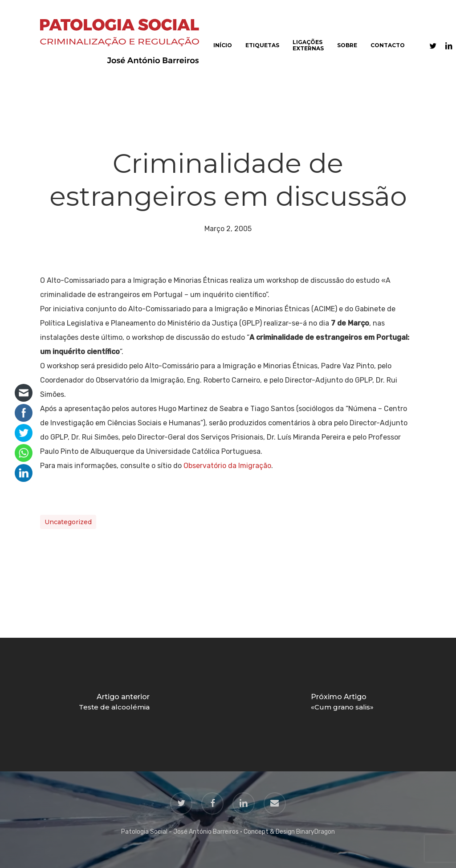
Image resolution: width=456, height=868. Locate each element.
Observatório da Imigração (227, 466)
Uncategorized (68, 522)
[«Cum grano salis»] (342, 705)
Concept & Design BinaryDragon (289, 832)
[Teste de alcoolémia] (114, 705)
